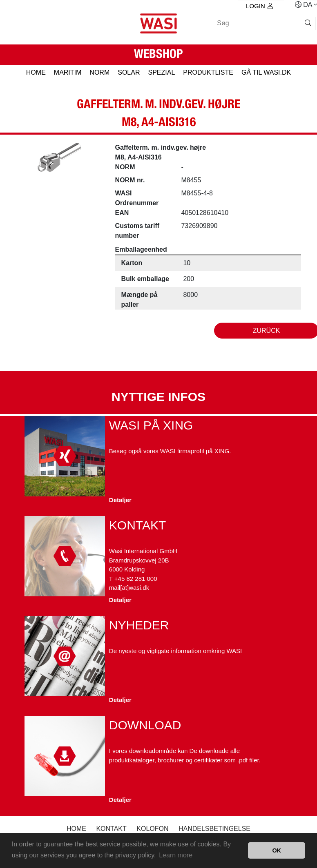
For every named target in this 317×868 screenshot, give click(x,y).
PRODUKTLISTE (208, 72)
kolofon (152, 829)
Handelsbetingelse (214, 829)
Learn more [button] (176, 855)
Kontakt (111, 829)
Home (76, 829)
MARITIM (68, 72)
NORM (99, 72)
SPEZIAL (161, 72)
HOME (36, 72)
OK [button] (277, 850)
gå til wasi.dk (266, 72)
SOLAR (129, 72)
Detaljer (120, 500)
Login (259, 6)
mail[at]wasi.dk (129, 588)
